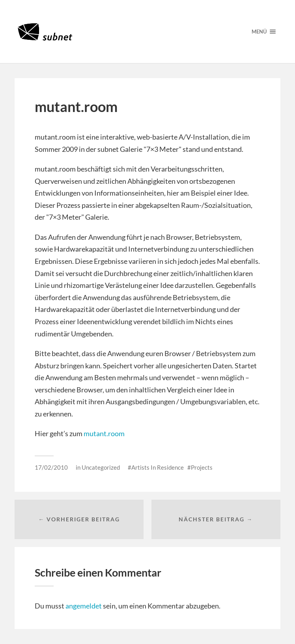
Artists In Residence (158, 467)
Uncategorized (101, 467)
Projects (202, 467)
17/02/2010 (51, 467)
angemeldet (84, 606)
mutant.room (104, 433)
